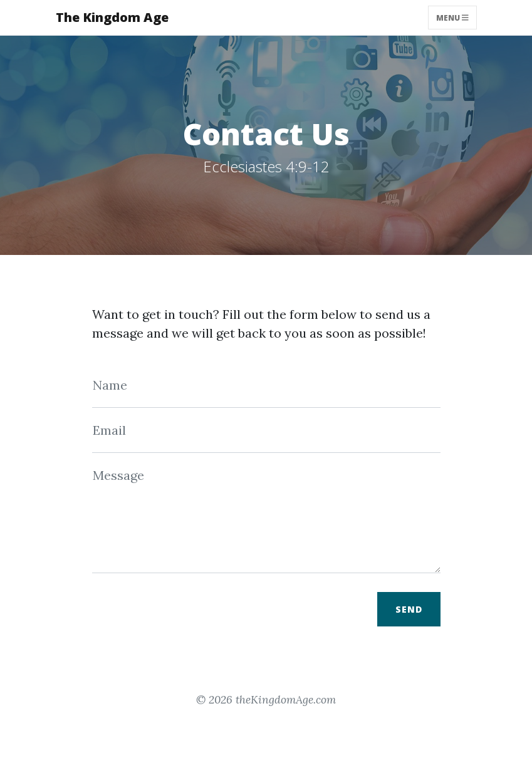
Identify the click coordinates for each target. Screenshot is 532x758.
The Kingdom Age (112, 17)
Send (409, 609)
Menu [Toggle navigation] (452, 17)
